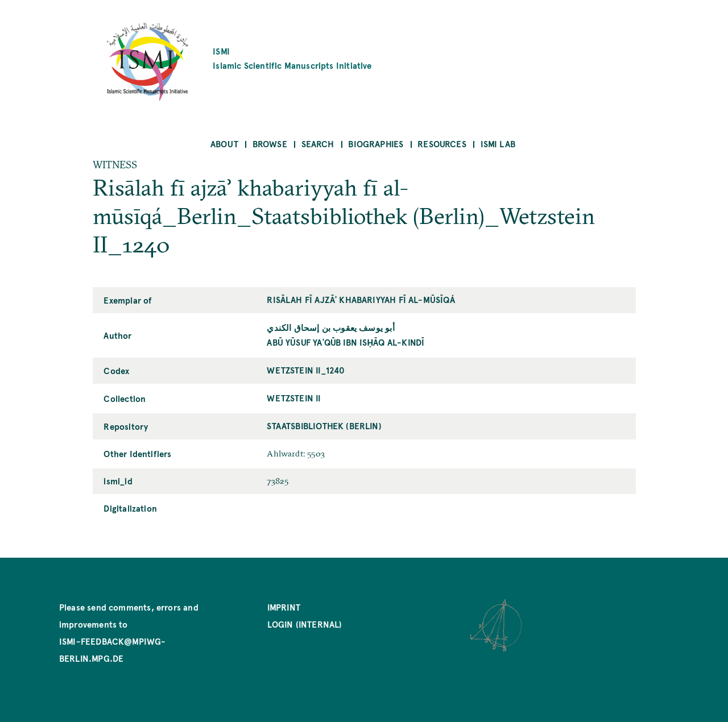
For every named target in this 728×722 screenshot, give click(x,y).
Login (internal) (305, 624)
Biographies (376, 144)
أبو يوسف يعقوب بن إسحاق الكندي (330, 327)
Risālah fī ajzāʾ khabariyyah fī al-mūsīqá (361, 299)
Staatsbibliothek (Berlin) (324, 426)
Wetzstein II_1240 (306, 370)
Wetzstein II (294, 398)
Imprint (284, 607)
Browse (270, 144)
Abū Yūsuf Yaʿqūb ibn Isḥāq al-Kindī (346, 342)
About (224, 144)
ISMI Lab (498, 144)
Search (318, 144)
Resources (442, 144)
